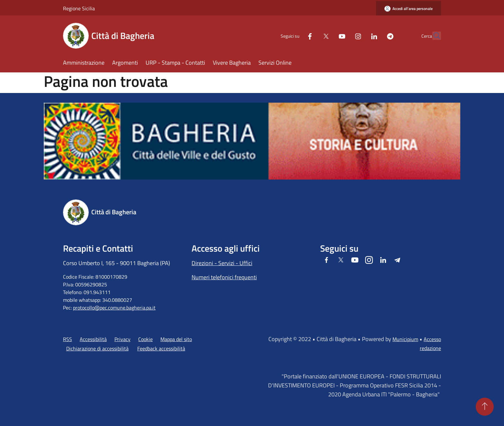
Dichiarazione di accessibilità (97, 348)
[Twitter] (312, 36)
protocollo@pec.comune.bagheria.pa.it (114, 308)
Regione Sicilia (79, 8)
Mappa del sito (176, 339)
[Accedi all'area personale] (409, 9)
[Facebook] (296, 36)
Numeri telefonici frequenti (224, 277)
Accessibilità (93, 339)
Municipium (405, 339)
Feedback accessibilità (161, 348)
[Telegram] (376, 36)
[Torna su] (485, 407)
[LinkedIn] (360, 36)
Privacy (122, 339)
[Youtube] (328, 36)
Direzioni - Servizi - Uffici (222, 263)
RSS (67, 339)
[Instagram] (344, 36)
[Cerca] (433, 36)
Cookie (145, 339)
